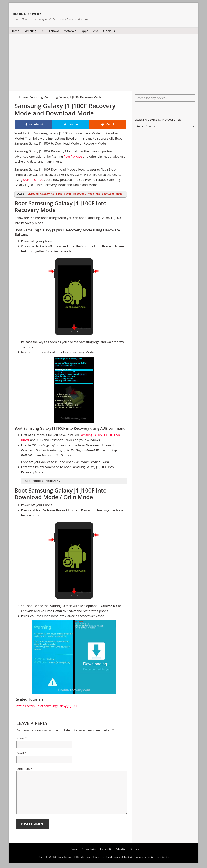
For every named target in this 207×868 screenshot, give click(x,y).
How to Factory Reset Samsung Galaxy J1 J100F (48, 711)
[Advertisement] (103, 62)
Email (21, 759)
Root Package (73, 157)
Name (22, 743)
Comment (24, 774)
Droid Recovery (41, 12)
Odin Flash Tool (34, 180)
